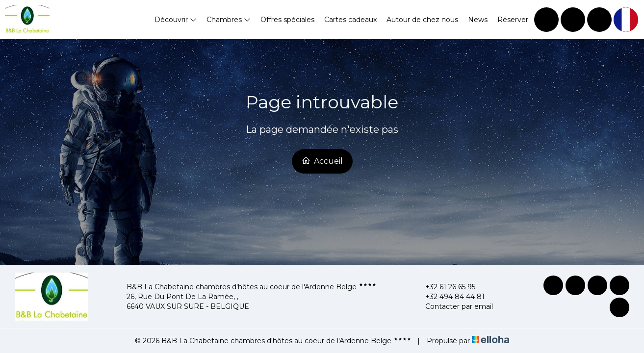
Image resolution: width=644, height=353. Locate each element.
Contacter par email (453, 306)
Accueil (322, 161)
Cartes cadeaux (350, 20)
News (478, 20)
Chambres (229, 20)
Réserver (513, 20)
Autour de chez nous (422, 20)
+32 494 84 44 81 (449, 297)
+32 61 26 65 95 (445, 287)
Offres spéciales (287, 20)
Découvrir (176, 20)
